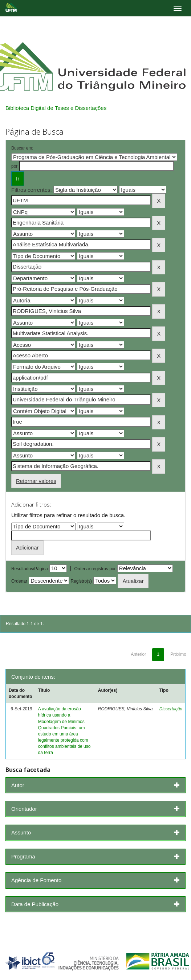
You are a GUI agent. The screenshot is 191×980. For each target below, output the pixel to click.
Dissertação (171, 709)
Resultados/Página (30, 569)
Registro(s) (81, 581)
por (14, 166)
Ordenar (19, 581)
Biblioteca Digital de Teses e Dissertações (56, 108)
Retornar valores (36, 481)
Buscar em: (22, 148)
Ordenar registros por (95, 569)
